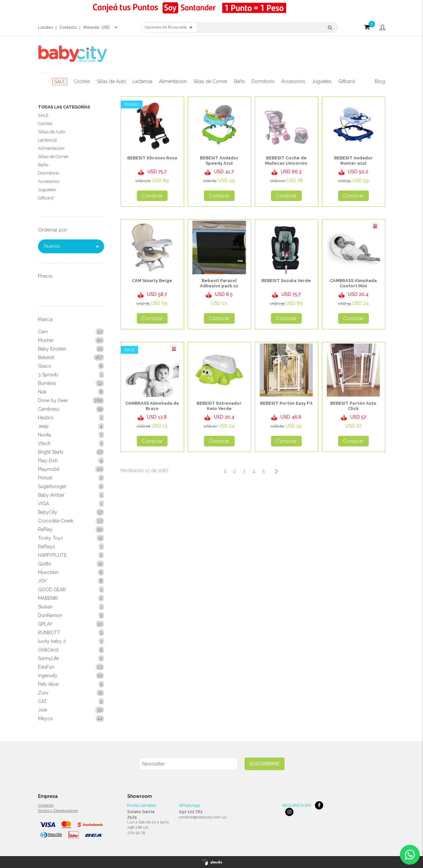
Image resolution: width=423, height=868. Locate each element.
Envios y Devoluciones (58, 810)
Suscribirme (265, 764)
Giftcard (346, 81)
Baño (239, 81)
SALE (60, 82)
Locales (45, 27)
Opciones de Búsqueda (169, 27)
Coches (82, 81)
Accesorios (293, 81)
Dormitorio (263, 81)
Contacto (68, 27)
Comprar (152, 196)
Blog (380, 81)
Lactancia (142, 81)
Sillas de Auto (111, 81)
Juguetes (322, 81)
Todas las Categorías (64, 107)
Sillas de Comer (210, 81)
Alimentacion (173, 81)
